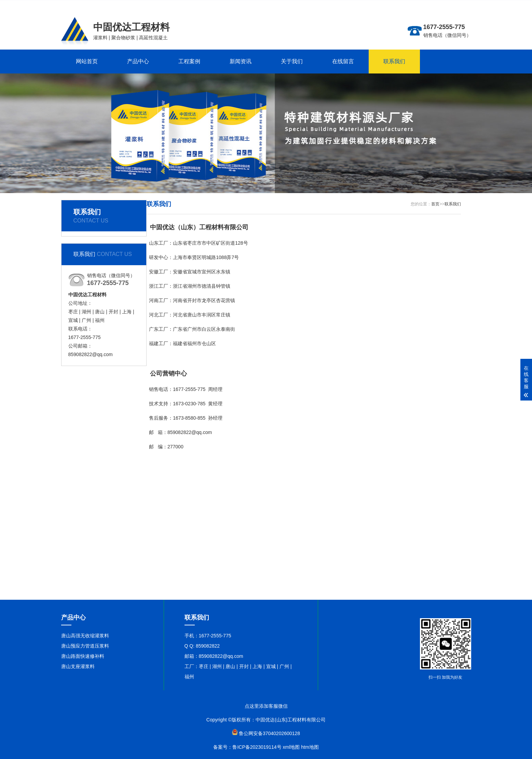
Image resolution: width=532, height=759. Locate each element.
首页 (435, 204)
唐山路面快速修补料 (83, 656)
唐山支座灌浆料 (78, 666)
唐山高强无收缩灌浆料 (85, 636)
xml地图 (291, 747)
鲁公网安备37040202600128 (269, 733)
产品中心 (138, 61)
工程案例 (189, 61)
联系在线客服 (457, 5)
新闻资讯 (241, 61)
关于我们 (292, 61)
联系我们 (394, 61)
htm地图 (310, 747)
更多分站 (432, 5)
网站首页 (87, 61)
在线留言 (343, 61)
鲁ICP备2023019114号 (257, 747)
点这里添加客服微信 (266, 706)
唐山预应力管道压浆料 (85, 646)
